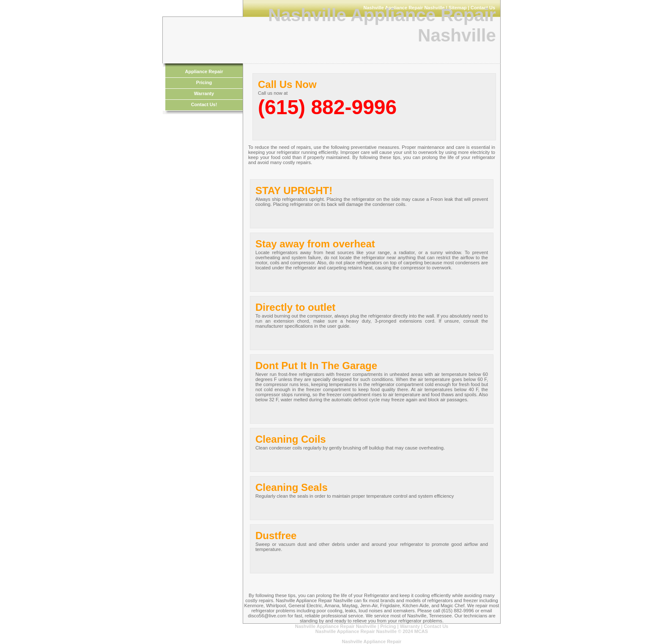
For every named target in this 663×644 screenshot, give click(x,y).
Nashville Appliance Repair (372, 641)
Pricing (204, 82)
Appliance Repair (204, 71)
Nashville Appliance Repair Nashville (336, 626)
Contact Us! (204, 104)
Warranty (204, 93)
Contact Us (436, 626)
